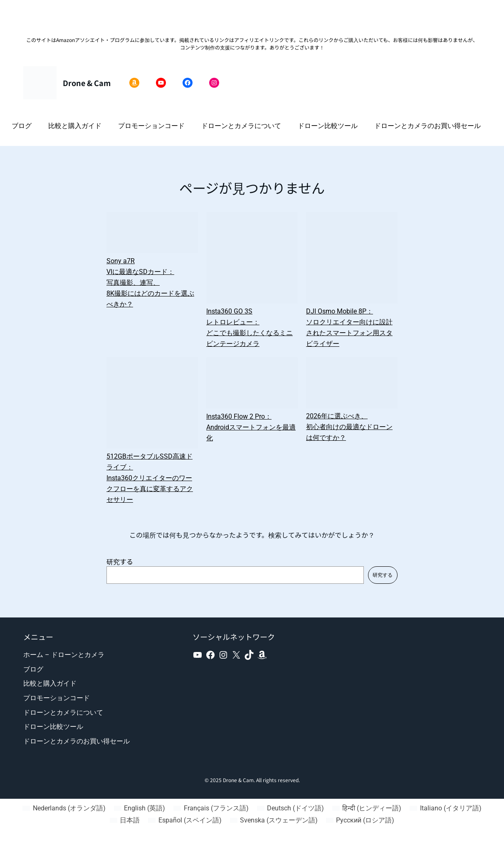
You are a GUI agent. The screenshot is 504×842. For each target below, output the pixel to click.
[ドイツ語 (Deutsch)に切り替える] (290, 808)
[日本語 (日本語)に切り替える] (125, 820)
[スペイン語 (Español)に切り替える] (185, 820)
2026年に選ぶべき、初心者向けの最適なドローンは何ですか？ (349, 427)
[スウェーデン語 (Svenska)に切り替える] (274, 820)
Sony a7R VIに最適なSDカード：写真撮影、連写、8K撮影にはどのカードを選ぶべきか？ (150, 283)
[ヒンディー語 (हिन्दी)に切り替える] (367, 808)
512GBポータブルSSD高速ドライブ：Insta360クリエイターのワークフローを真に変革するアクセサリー (150, 478)
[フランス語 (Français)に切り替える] (211, 808)
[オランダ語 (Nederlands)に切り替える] (64, 808)
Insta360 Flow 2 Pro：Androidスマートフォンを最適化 (251, 427)
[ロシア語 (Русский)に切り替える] (360, 820)
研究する (120, 561)
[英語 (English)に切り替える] (140, 808)
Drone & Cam (87, 83)
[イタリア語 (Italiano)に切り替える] (445, 808)
